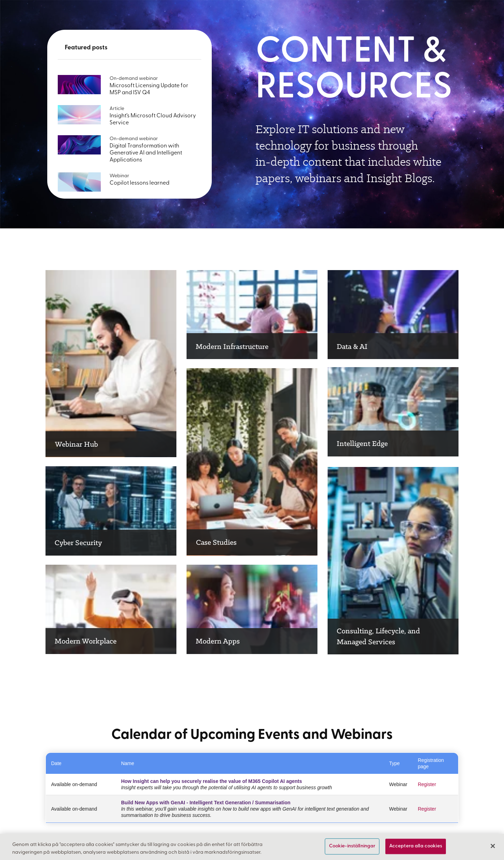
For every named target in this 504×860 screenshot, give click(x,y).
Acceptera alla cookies (416, 847)
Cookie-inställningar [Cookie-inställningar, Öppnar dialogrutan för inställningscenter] (352, 847)
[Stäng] (493, 846)
